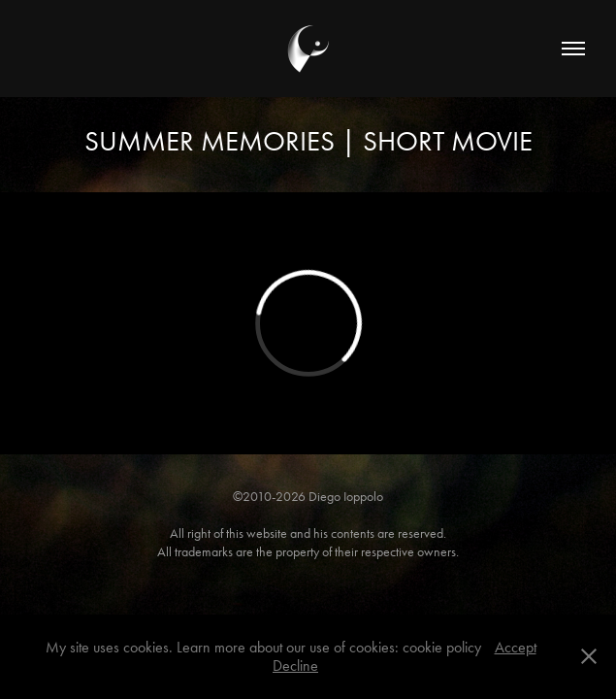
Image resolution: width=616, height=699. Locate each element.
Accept (516, 647)
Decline (295, 666)
